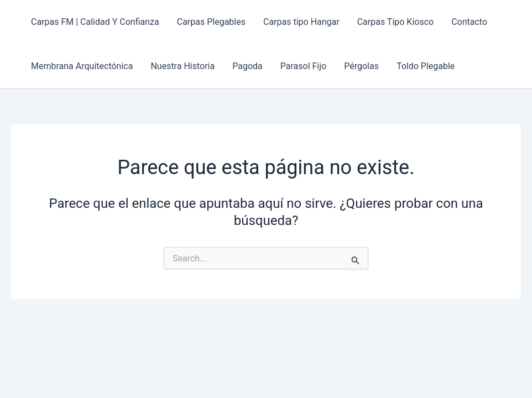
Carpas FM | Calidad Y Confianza (95, 22)
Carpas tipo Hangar (301, 22)
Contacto (469, 22)
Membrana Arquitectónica (82, 66)
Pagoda (247, 66)
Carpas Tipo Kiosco (395, 22)
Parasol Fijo (303, 66)
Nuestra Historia (182, 66)
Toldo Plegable (426, 66)
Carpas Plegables (211, 22)
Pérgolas (361, 66)
